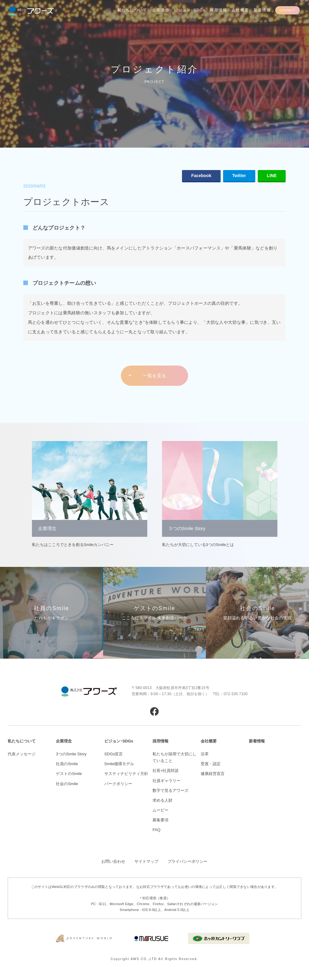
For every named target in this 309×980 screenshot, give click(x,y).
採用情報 (218, 10)
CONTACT (288, 10)
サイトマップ (146, 861)
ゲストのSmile (69, 774)
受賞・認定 (211, 764)
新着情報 (262, 10)
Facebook (201, 176)
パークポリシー (118, 784)
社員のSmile (67, 764)
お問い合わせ (113, 861)
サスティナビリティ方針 (126, 774)
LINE (272, 176)
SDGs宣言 (114, 754)
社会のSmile (67, 784)
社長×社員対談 (166, 771)
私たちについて (132, 10)
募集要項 (160, 820)
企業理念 (160, 10)
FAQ (156, 830)
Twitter (239, 176)
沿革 (205, 754)
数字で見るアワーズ (170, 790)
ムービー (160, 810)
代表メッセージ (22, 754)
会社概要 (240, 10)
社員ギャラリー (166, 781)
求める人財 (162, 800)
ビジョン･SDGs (189, 10)
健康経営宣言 (213, 774)
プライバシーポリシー (187, 861)
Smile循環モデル (119, 764)
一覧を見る (154, 375)
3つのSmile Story (71, 754)
